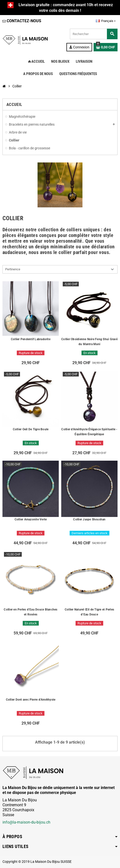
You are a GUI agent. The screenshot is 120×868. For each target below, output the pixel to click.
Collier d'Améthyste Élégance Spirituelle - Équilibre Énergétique (89, 432)
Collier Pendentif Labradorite (31, 339)
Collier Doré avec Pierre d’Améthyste (31, 700)
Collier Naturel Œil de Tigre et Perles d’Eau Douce (89, 612)
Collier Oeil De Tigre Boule (31, 429)
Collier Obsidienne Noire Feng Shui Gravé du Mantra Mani (89, 342)
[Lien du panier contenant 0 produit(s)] (106, 47)
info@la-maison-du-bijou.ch (26, 822)
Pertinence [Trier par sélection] (13, 269)
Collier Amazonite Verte (31, 519)
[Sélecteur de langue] (106, 21)
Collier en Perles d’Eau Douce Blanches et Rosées (30, 612)
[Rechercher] (94, 34)
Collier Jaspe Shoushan (89, 519)
